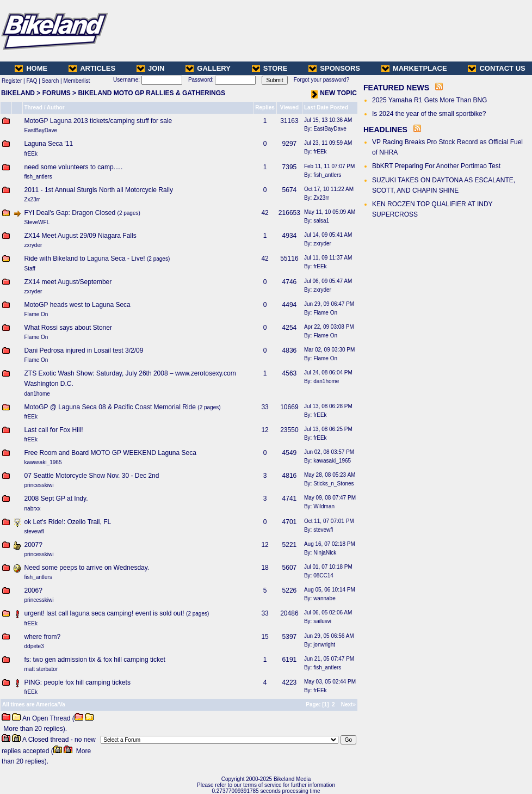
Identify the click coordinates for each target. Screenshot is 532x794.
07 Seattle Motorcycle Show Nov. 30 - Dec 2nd (92, 476)
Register (12, 81)
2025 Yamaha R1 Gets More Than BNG (429, 100)
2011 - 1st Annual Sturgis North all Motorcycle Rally (99, 190)
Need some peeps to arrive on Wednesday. (87, 568)
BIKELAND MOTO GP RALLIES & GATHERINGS (151, 93)
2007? (33, 545)
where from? (43, 637)
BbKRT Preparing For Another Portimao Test (436, 166)
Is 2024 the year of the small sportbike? (429, 114)
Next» (348, 704)
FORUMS (57, 93)
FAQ (32, 81)
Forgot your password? (321, 80)
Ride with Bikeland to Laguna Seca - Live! (85, 258)
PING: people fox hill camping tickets (78, 682)
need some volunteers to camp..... (74, 167)
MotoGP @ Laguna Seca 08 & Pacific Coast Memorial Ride (110, 407)
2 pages (129, 213)
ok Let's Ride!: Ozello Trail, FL (68, 522)
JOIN (150, 68)
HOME (31, 68)
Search (51, 81)
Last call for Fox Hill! (54, 430)
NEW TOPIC (334, 93)
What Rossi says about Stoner (68, 328)
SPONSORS (334, 68)
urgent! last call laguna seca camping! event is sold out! (104, 613)
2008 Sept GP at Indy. (56, 498)
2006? (33, 590)
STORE (270, 68)
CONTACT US (496, 68)
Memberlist (76, 81)
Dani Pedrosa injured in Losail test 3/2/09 (84, 350)
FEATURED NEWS (396, 88)
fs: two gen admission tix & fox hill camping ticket (95, 660)
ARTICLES (92, 68)
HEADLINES (385, 130)
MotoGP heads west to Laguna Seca (78, 305)
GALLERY (208, 68)
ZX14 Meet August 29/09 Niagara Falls (81, 236)
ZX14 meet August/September (68, 282)
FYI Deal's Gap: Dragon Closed (70, 213)
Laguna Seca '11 (49, 144)
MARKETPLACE (414, 68)
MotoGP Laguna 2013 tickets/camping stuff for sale (98, 121)
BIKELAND (18, 93)
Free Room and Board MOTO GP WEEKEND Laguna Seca (110, 453)
